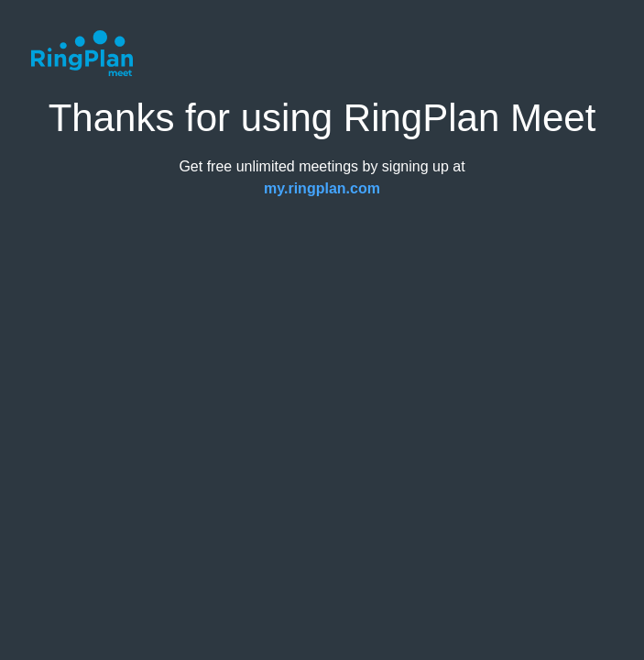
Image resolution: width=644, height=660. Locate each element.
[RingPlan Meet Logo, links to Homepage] (82, 53)
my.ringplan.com (322, 188)
